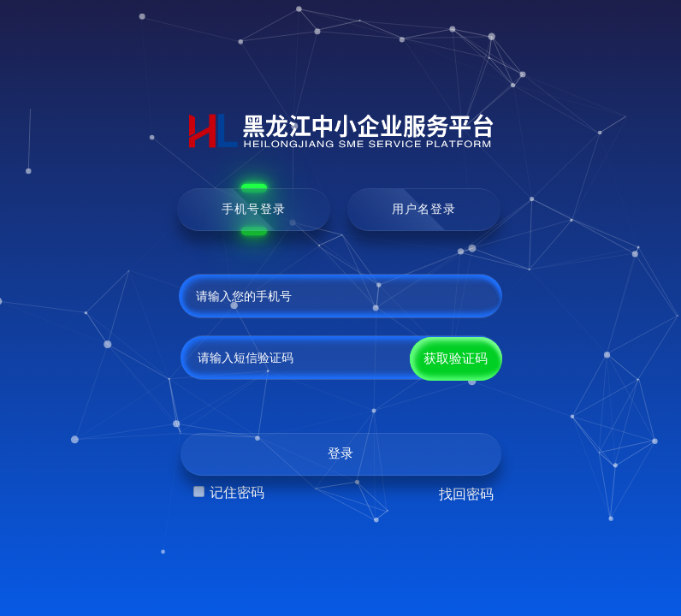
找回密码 (466, 494)
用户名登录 (424, 209)
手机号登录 (254, 209)
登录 (340, 453)
